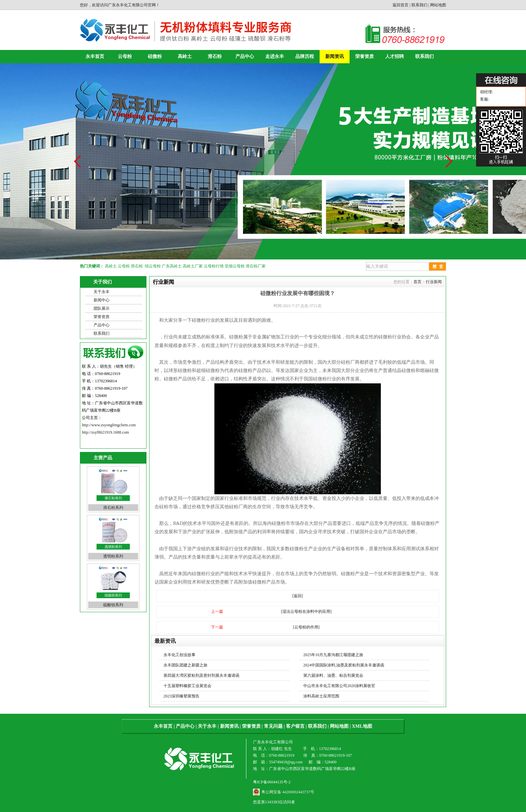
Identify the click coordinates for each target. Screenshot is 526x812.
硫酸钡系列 (113, 605)
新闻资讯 (335, 56)
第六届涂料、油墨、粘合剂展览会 (333, 675)
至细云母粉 (235, 266)
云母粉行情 (214, 266)
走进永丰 (275, 56)
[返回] (298, 596)
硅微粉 (155, 56)
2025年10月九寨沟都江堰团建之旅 (333, 655)
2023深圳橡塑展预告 (181, 696)
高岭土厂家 (193, 266)
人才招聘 (394, 56)
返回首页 (400, 5)
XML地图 (362, 726)
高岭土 (185, 56)
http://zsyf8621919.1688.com (105, 432)
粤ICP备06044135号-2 (272, 782)
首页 (417, 282)
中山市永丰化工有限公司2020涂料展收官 (339, 686)
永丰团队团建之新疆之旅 (185, 665)
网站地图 (438, 5)
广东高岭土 (172, 266)
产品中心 (245, 56)
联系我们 (419, 5)
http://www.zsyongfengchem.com (109, 425)
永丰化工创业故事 (179, 655)
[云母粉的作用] (306, 627)
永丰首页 (95, 56)
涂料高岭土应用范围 (321, 696)
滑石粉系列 (113, 508)
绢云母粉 (153, 266)
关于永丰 (102, 292)
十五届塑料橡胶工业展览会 (187, 686)
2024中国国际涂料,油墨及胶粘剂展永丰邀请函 (344, 665)
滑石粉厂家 (256, 266)
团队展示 (102, 308)
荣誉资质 (365, 56)
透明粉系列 (113, 556)
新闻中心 (102, 300)
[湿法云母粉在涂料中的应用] (306, 611)
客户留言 (295, 726)
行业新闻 (434, 282)
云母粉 (125, 56)
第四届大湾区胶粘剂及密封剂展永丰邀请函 (201, 675)
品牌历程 (305, 56)
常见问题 (273, 726)
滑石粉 (215, 56)
